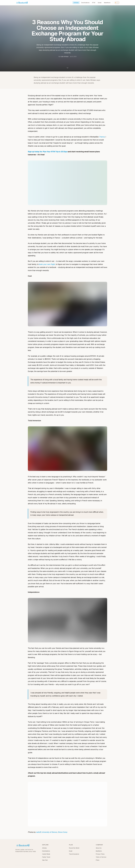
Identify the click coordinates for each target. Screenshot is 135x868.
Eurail (100, 3)
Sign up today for (48, 152)
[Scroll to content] (67, 68)
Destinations (85, 3)
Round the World (74, 848)
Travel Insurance (74, 854)
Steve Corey (62, 832)
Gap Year (45, 860)
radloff (38, 832)
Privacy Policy (100, 854)
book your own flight (47, 264)
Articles (76, 3)
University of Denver (49, 832)
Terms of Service (101, 857)
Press (98, 860)
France (102, 137)
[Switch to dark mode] (117, 3)
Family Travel (46, 857)
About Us (99, 848)
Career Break (46, 854)
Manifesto (107, 3)
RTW (94, 3)
